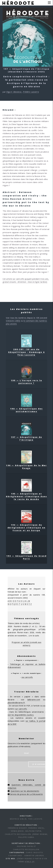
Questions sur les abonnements (25, 791)
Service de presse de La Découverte (26, 794)
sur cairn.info (21, 709)
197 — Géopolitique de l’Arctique (26, 437)
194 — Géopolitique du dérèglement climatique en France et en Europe (27, 526)
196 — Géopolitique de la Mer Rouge (26, 465)
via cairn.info (27, 677)
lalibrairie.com (34, 700)
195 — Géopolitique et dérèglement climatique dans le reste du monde (26, 495)
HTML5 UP (30, 862)
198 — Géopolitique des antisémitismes (26, 409)
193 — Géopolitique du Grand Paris (26, 556)
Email (27, 753)
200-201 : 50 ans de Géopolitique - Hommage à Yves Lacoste (26, 351)
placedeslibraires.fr (16, 703)
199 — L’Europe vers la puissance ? (27, 380)
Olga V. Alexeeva (14, 92)
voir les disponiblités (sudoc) (21, 715)
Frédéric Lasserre (31, 92)
